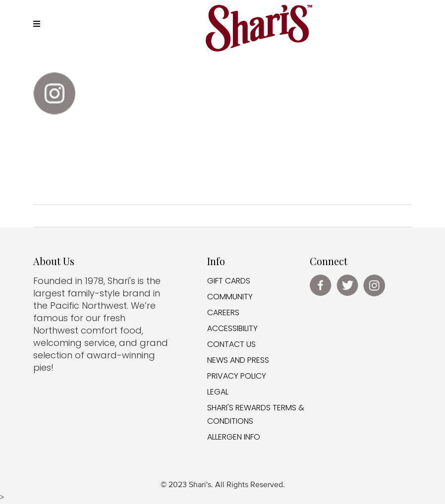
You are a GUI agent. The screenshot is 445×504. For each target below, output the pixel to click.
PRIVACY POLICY (237, 376)
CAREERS (223, 312)
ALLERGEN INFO (234, 437)
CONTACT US (231, 344)
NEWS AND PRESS (238, 360)
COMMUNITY (230, 297)
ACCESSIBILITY (232, 328)
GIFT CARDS (229, 281)
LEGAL (218, 392)
